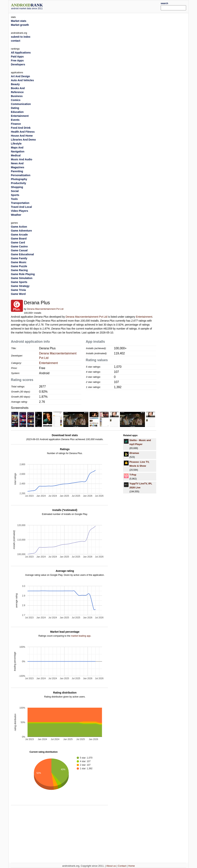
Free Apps (17, 60)
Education (17, 112)
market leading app (81, 636)
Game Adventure (21, 231)
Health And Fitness (23, 132)
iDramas (134, 453)
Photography (19, 179)
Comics (16, 100)
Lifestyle (16, 144)
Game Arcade (19, 235)
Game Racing (19, 270)
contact (16, 41)
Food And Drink (21, 128)
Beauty (15, 84)
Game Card (18, 242)
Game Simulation (22, 278)
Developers (18, 64)
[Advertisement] (106, 6)
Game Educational (22, 254)
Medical (16, 155)
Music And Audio (22, 159)
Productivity (19, 183)
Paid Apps (17, 57)
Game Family (19, 258)
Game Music (19, 262)
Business (17, 96)
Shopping (17, 187)
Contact (122, 866)
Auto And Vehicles (22, 80)
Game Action (19, 227)
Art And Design (20, 76)
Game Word (18, 294)
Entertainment (144, 317)
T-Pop (133, 475)
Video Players (20, 211)
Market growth (20, 25)
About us (111, 866)
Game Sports (19, 282)
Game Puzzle (19, 266)
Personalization (21, 175)
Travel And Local (21, 207)
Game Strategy (20, 286)
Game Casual (19, 250)
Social (15, 191)
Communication (21, 104)
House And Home (22, 136)
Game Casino (19, 246)
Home (131, 866)
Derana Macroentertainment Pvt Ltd (45, 309)
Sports (15, 195)
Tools (14, 199)
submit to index (21, 37)
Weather (16, 215)
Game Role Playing (23, 274)
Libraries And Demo (23, 140)
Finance (16, 124)
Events (15, 120)
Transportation (20, 203)
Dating (15, 108)
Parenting (17, 171)
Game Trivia (18, 290)
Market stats (19, 21)
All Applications (21, 53)
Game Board (19, 239)
